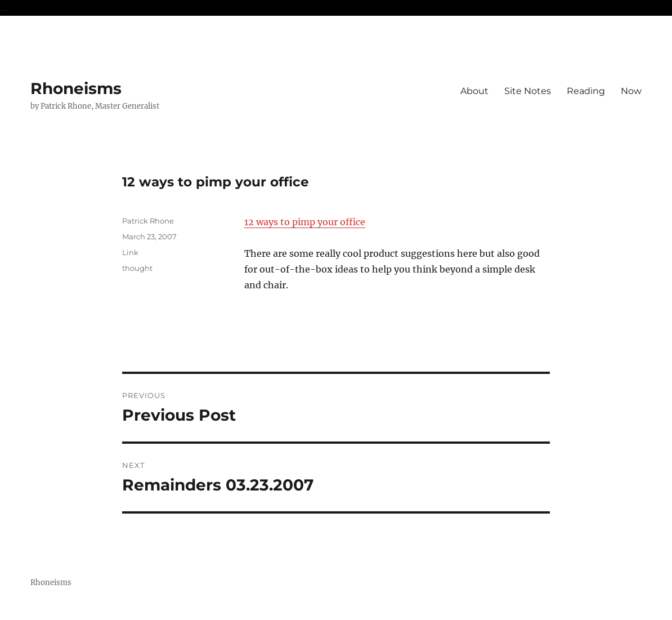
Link (130, 252)
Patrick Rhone (148, 221)
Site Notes (528, 91)
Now (631, 91)
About (474, 91)
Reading (586, 91)
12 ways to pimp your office (305, 222)
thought (137, 268)
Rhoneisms (76, 88)
